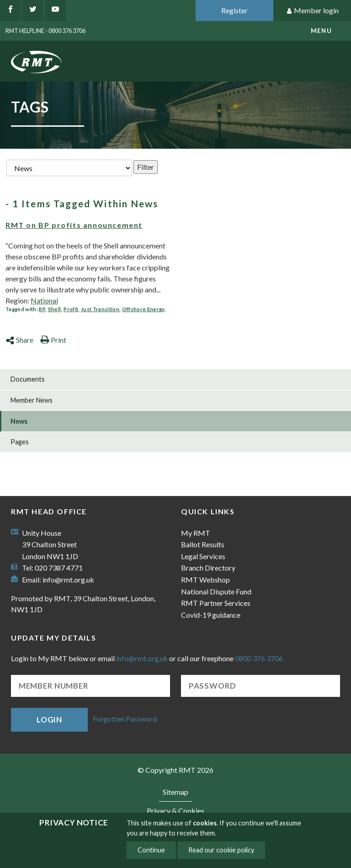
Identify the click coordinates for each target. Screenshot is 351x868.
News (19, 421)
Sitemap (175, 792)
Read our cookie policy (221, 850)
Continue (151, 850)
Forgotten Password (125, 719)
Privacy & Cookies (175, 811)
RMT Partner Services (216, 603)
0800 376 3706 (259, 658)
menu (321, 31)
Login (49, 720)
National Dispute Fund (216, 591)
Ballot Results (203, 544)
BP (42, 309)
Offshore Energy (143, 309)
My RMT (196, 533)
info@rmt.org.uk (68, 580)
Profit (71, 309)
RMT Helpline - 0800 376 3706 (45, 31)
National (44, 300)
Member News (32, 400)
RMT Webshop (205, 580)
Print (53, 340)
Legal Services (203, 556)
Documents (28, 379)
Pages (20, 442)
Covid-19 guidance (211, 615)
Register (234, 10)
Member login (312, 11)
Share (19, 340)
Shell (55, 309)
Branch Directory (208, 568)
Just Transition (100, 309)
